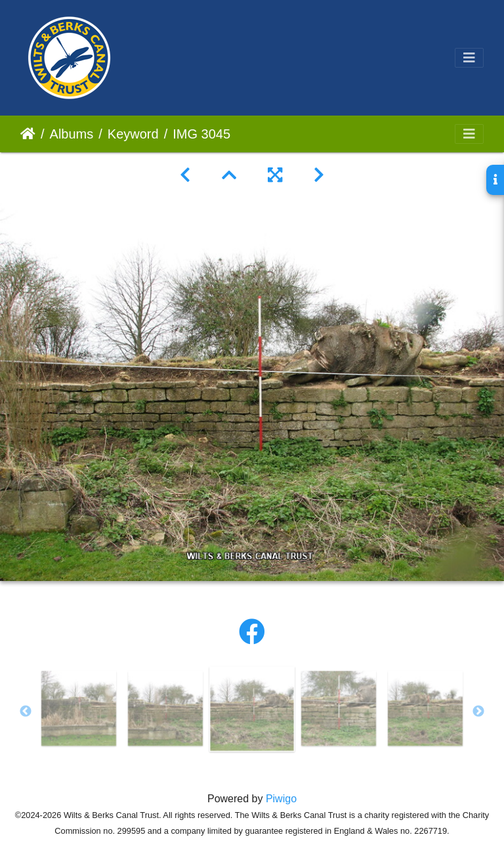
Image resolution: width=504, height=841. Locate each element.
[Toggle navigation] (469, 58)
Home (28, 134)
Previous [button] (26, 712)
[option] (79, 708)
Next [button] (478, 712)
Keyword (133, 134)
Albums (72, 134)
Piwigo (281, 799)
